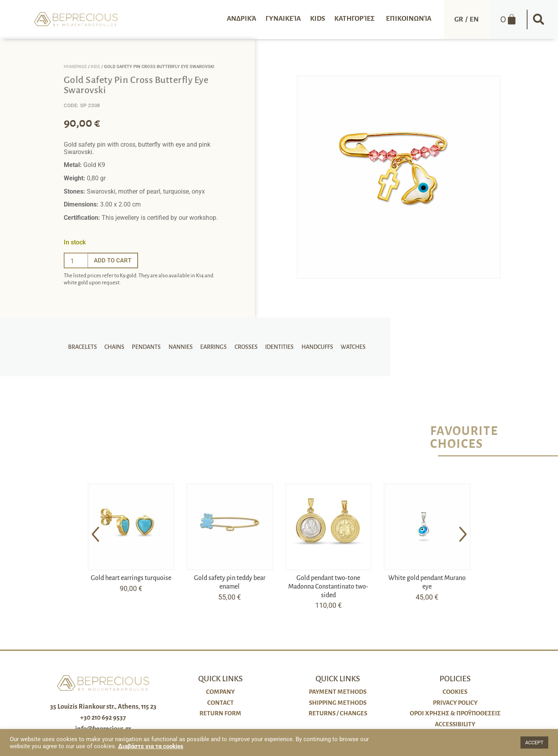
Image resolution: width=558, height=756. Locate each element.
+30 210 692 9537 (103, 718)
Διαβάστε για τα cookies (151, 746)
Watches (348, 347)
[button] (538, 20)
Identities (277, 347)
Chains (118, 347)
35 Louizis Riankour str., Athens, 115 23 (103, 707)
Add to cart (114, 260)
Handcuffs (313, 347)
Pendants (149, 347)
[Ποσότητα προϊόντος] (76, 260)
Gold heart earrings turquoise (131, 578)
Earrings (214, 347)
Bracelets (88, 347)
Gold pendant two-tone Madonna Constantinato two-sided (328, 586)
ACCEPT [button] (534, 743)
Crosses (245, 347)
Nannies (182, 347)
